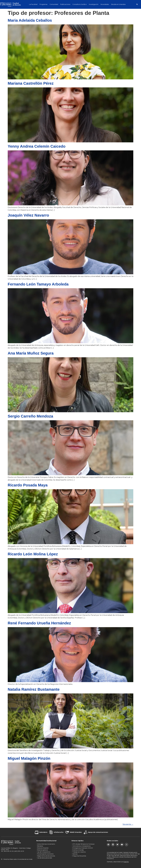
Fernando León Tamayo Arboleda (38, 284)
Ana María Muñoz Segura (31, 353)
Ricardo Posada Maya (28, 485)
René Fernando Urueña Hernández (39, 623)
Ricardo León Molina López (33, 554)
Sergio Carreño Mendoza (30, 416)
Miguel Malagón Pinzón (29, 758)
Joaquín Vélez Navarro (28, 215)
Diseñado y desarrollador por (118, 862)
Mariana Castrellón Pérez (31, 83)
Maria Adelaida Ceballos (30, 20)
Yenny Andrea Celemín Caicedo (37, 146)
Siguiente (128, 824)
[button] (137, 4)
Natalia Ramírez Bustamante (34, 689)
